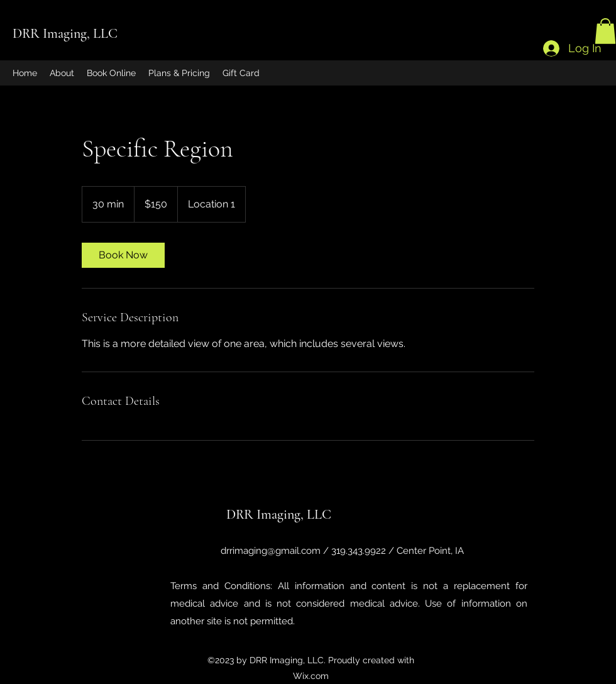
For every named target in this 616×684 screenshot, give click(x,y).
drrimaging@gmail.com (271, 551)
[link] (123, 255)
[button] (605, 31)
